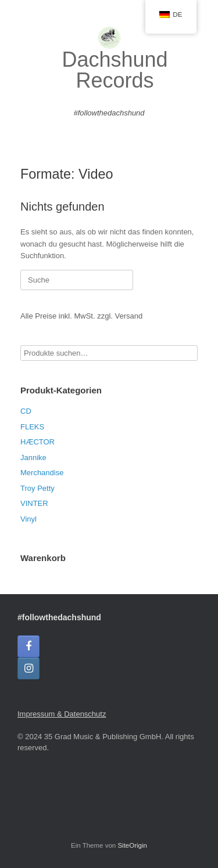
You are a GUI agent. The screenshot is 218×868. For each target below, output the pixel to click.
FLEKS (32, 427)
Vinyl (28, 519)
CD (26, 411)
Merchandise (42, 473)
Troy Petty (37, 488)
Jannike (33, 457)
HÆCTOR (37, 442)
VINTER (34, 503)
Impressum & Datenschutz (62, 714)
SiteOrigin (132, 845)
